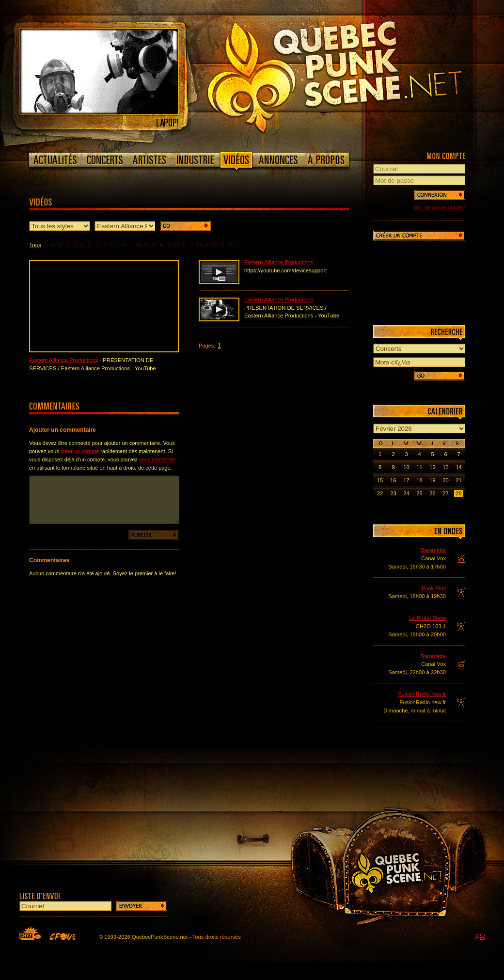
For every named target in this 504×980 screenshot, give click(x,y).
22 (380, 493)
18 (419, 480)
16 (393, 480)
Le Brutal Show (427, 618)
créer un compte (80, 451)
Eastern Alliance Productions (63, 360)
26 (432, 493)
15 (380, 480)
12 (432, 467)
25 (419, 493)
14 (458, 467)
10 (406, 467)
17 (406, 480)
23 (393, 493)
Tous (35, 245)
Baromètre (433, 550)
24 (406, 493)
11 (419, 467)
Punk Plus (434, 588)
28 (458, 493)
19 (432, 480)
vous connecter (157, 459)
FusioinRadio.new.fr (422, 694)
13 (445, 467)
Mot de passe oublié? (440, 207)
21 (458, 480)
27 (445, 493)
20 (445, 480)
